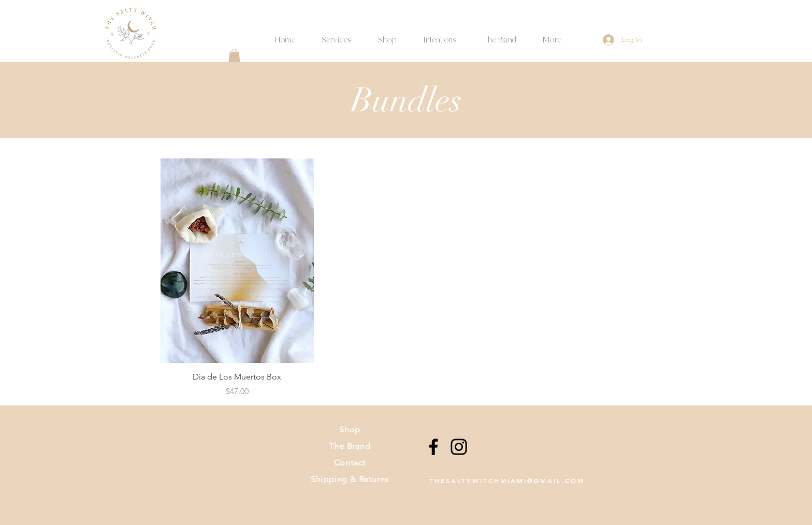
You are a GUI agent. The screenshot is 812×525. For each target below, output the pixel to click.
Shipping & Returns (350, 479)
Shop (350, 429)
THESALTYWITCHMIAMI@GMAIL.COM (507, 480)
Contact (350, 463)
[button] (440, 35)
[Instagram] (459, 447)
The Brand (350, 446)
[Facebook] (433, 447)
